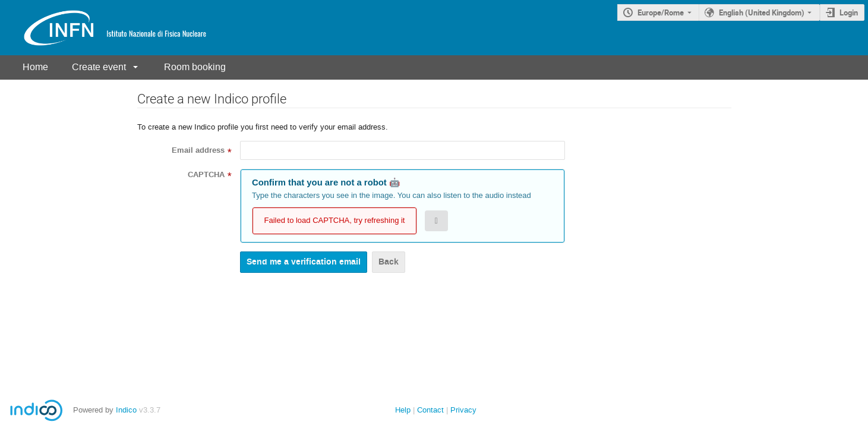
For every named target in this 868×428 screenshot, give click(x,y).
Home (35, 67)
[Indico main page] (103, 28)
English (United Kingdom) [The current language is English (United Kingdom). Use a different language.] (762, 12)
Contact (430, 410)
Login (849, 12)
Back (389, 262)
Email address (198, 150)
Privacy (463, 410)
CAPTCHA (206, 175)
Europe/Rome (661, 12)
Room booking (195, 67)
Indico (126, 410)
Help (403, 410)
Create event (99, 67)
